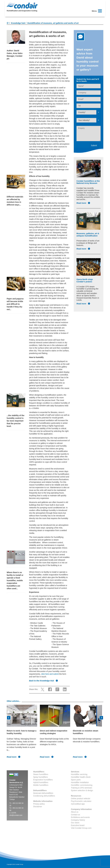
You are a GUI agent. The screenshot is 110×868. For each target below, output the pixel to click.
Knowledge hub (18, 23)
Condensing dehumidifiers (44, 796)
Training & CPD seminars (81, 788)
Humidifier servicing (79, 774)
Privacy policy (39, 804)
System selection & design (82, 790)
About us (75, 812)
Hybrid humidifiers (41, 782)
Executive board (78, 825)
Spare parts (76, 780)
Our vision (75, 823)
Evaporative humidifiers (43, 780)
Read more (83, 203)
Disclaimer (38, 807)
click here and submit (50, 674)
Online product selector (81, 798)
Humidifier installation (80, 782)
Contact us (75, 815)
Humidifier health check (81, 777)
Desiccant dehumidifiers (43, 793)
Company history (78, 820)
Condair (22, 6)
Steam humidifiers (41, 774)
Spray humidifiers (41, 777)
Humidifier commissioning (82, 785)
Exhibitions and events (80, 817)
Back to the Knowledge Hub (44, 681)
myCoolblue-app (78, 804)
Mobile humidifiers (41, 785)
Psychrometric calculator (81, 801)
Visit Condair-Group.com (81, 828)
